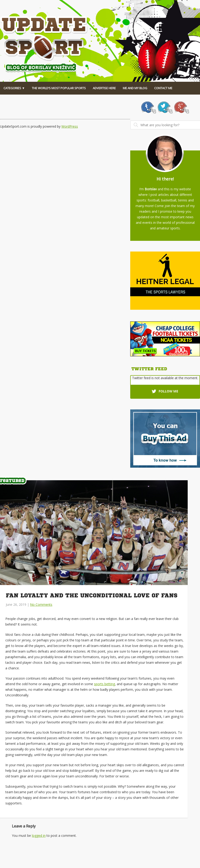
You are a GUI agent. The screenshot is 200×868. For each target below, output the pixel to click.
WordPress (70, 126)
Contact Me (163, 88)
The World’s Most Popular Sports (59, 88)
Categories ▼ (14, 88)
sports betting (104, 684)
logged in (39, 836)
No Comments (41, 604)
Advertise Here (104, 88)
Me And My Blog (135, 88)
